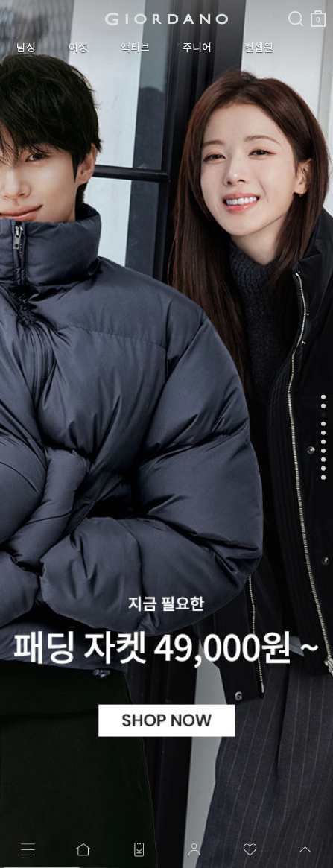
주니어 (197, 48)
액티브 (135, 48)
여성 (78, 48)
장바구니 (318, 13)
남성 (26, 48)
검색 (296, 6)
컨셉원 (259, 48)
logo (166, 19)
